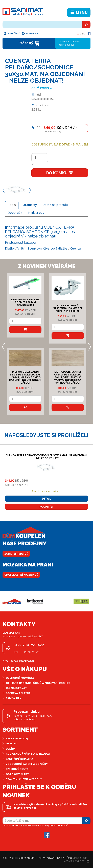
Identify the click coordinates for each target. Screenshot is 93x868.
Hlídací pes (36, 213)
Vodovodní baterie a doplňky (27, 764)
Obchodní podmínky (20, 678)
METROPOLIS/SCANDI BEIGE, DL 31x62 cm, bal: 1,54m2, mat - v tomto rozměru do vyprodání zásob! (25, 377)
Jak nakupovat (16, 688)
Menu (79, 12)
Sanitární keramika (19, 759)
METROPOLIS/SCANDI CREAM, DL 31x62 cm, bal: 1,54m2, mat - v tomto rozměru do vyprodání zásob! (68, 377)
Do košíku (60, 173)
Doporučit (15, 213)
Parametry (29, 205)
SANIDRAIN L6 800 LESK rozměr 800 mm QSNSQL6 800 (25, 302)
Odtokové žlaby (17, 774)
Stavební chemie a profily (24, 779)
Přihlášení (11, 33)
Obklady (12, 743)
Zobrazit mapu (16, 554)
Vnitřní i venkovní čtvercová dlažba (42, 248)
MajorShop (80, 858)
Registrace (30, 33)
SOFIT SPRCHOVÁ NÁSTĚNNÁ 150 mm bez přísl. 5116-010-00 (68, 308)
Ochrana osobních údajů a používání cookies (38, 683)
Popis (12, 205)
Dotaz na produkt (55, 205)
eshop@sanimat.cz (23, 661)
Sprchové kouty (17, 769)
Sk (83, 34)
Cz (78, 34)
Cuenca (76, 248)
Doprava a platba (18, 693)
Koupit (46, 507)
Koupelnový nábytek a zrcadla (28, 754)
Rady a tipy (14, 698)
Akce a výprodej (17, 738)
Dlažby (10, 248)
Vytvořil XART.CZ (76, 861)
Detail (47, 499)
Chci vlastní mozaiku (21, 575)
